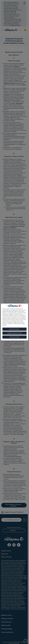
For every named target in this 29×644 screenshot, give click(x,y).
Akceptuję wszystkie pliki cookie (14, 333)
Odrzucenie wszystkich (15, 337)
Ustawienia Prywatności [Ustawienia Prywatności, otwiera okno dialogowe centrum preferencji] (14, 329)
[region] (14, 322)
